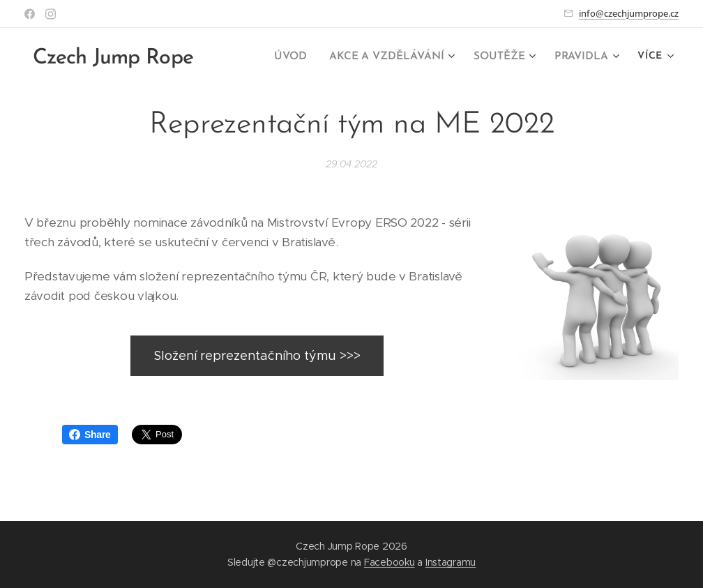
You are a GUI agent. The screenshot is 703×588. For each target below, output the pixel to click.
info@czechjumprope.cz (629, 13)
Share (90, 435)
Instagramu (451, 562)
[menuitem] (300, 56)
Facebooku (390, 562)
